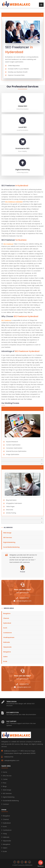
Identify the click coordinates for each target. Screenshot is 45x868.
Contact (6, 804)
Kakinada (7, 642)
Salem (5, 657)
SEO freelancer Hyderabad (14, 202)
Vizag (5, 834)
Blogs (5, 786)
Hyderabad (7, 623)
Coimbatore (7, 633)
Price (5, 783)
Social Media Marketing (11, 547)
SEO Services (8, 538)
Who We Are (7, 776)
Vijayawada (7, 647)
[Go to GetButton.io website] (41, 866)
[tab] (22, 15)
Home (5, 772)
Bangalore (7, 613)
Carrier (5, 779)
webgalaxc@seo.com (24, 687)
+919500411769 (24, 598)
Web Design (7, 533)
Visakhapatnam (9, 637)
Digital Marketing (9, 542)
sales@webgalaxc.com (24, 601)
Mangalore (7, 652)
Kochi (5, 628)
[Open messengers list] (41, 863)
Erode (5, 661)
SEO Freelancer (8, 244)
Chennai (6, 618)
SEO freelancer (6, 320)
